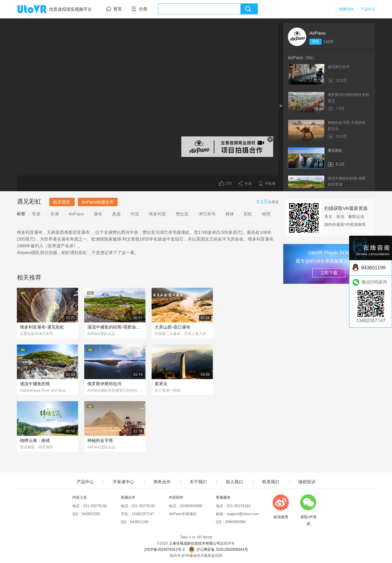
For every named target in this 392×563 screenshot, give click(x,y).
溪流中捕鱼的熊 (35, 384)
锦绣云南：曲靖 (35, 440)
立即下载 (329, 273)
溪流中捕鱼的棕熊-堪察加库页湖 (115, 327)
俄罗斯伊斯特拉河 (104, 384)
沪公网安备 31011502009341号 (218, 550)
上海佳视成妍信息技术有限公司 (194, 543)
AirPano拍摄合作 (98, 202)
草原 (36, 214)
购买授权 (62, 202)
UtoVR (39, 10)
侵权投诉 (307, 482)
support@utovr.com (243, 514)
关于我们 (198, 482)
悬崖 (116, 214)
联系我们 (271, 482)
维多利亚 (157, 214)
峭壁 (266, 214)
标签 (21, 214)
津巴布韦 (207, 214)
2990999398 (235, 522)
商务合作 (162, 482)
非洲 (55, 214)
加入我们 (234, 482)
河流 (135, 214)
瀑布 (98, 214)
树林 (230, 214)
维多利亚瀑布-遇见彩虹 (42, 327)
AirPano (317, 33)
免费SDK (347, 9)
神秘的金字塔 (100, 440)
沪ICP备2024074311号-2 (164, 550)
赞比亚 (182, 214)
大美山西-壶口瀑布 (173, 327)
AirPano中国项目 (183, 514)
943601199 (139, 522)
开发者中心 (123, 482)
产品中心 (368, 9)
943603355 (91, 514)
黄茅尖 (161, 384)
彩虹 (248, 214)
